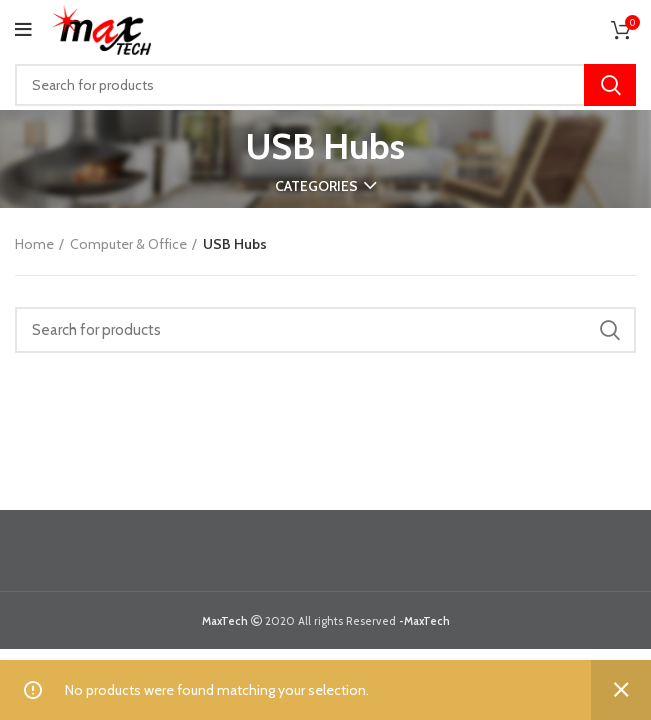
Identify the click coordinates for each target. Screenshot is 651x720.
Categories (316, 186)
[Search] (325, 85)
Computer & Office (128, 244)
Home (34, 244)
